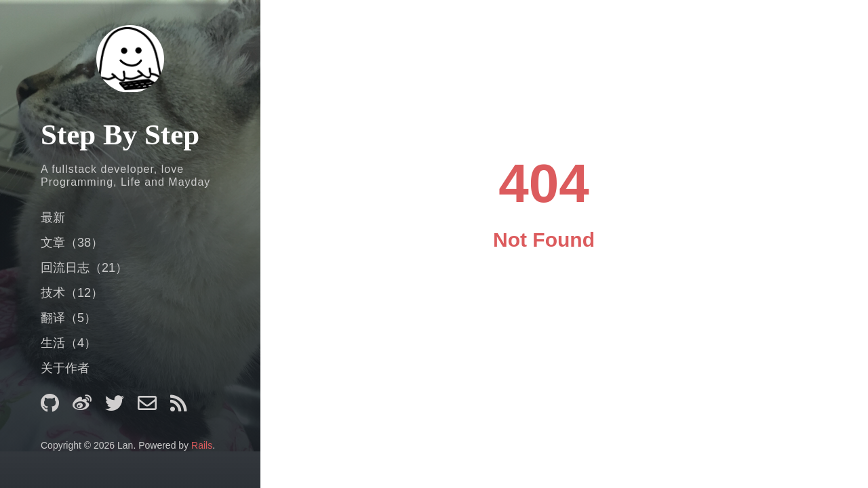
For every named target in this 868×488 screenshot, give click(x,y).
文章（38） (72, 243)
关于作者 (65, 368)
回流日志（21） (84, 268)
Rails (202, 445)
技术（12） (72, 293)
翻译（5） (68, 318)
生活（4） (68, 343)
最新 (53, 218)
